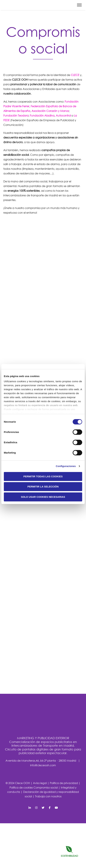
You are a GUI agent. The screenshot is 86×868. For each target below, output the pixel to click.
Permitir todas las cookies (43, 476)
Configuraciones (66, 466)
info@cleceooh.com (43, 765)
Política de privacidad (64, 783)
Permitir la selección (43, 487)
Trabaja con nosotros (48, 796)
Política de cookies (21, 788)
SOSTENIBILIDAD (69, 851)
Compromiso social (46, 788)
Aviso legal (40, 783)
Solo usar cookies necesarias (43, 497)
